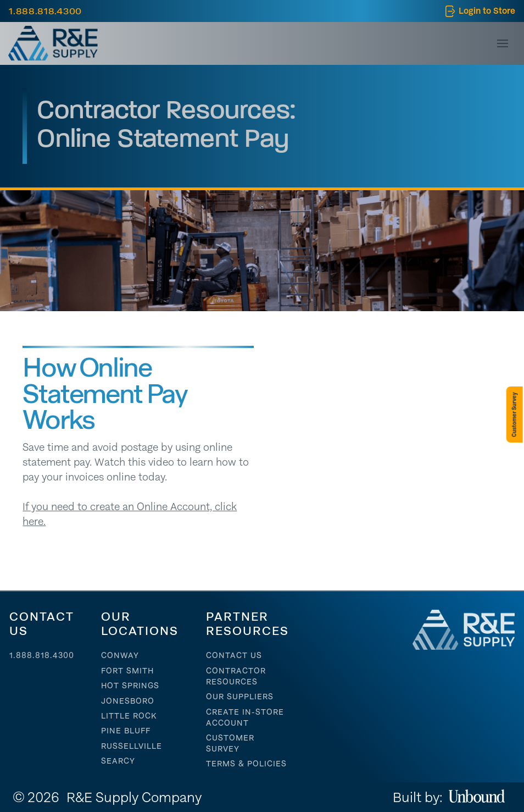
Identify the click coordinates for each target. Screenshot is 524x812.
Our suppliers (240, 697)
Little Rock (129, 716)
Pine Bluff (126, 731)
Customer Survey (230, 743)
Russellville (132, 746)
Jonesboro (128, 701)
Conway (120, 655)
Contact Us (234, 655)
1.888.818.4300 (42, 655)
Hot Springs (130, 686)
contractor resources (236, 676)
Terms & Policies (246, 764)
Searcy (118, 761)
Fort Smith (127, 671)
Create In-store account (245, 717)
